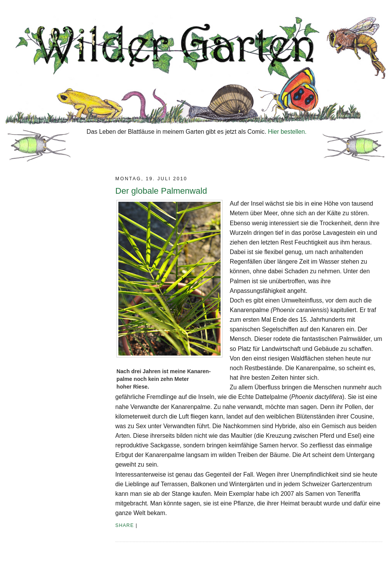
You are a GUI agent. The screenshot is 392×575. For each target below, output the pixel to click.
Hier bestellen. (287, 132)
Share (125, 525)
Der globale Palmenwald (161, 191)
